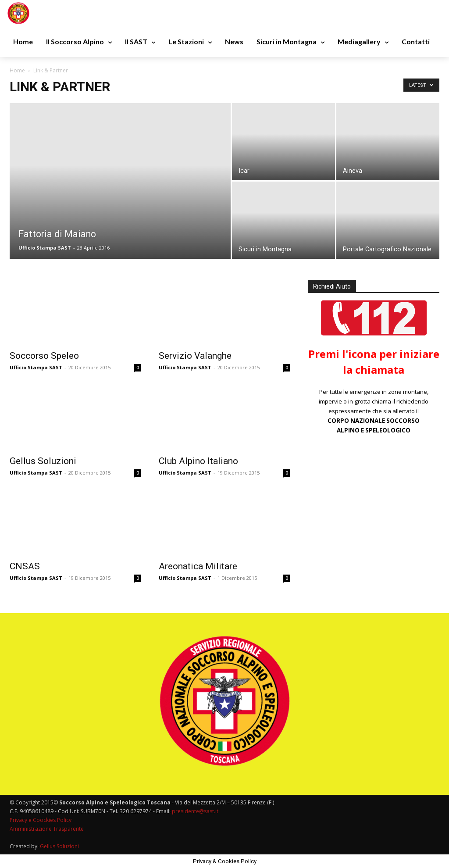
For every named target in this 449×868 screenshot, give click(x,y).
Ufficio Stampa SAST (45, 248)
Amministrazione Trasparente (47, 829)
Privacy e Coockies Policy (41, 820)
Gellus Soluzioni (43, 461)
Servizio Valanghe (195, 356)
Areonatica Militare (198, 566)
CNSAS (25, 566)
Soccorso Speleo (44, 356)
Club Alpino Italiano (198, 461)
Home (17, 70)
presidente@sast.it (194, 811)
